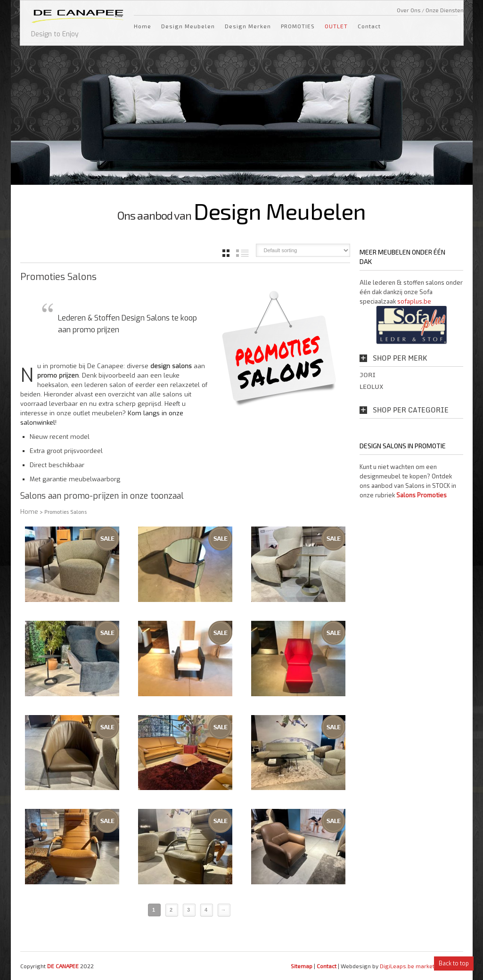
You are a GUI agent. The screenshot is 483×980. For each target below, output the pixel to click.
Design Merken (248, 26)
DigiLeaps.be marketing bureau (422, 966)
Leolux (371, 387)
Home (143, 26)
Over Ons (409, 10)
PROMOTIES (298, 26)
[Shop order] (303, 250)
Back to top (454, 964)
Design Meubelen (188, 26)
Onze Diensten (445, 10)
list (242, 253)
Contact (369, 26)
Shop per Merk (400, 358)
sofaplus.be (414, 301)
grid (226, 253)
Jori (368, 375)
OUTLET (336, 26)
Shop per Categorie (411, 410)
